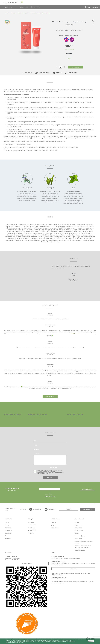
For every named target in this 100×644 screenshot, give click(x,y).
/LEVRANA (23, 509)
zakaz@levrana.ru (75, 334)
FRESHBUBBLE (33, 525)
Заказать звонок (37, 7)
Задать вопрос (72, 73)
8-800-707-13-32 (25, 7)
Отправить (50, 477)
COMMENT (54, 468)
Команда (7, 525)
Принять (91, 641)
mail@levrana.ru (58, 556)
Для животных (55, 528)
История (7, 522)
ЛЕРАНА (32, 533)
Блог (6, 536)
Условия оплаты (78, 528)
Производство (8, 528)
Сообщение (37, 454)
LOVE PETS (32, 528)
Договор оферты (78, 539)
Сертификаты (8, 533)
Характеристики (42, 73)
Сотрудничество (78, 525)
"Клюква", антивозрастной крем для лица (40, 13)
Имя (35, 441)
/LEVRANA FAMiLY (35, 509)
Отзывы (57, 73)
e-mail (35, 445)
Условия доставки (79, 530)
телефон (36, 449)
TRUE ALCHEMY (33, 530)
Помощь (77, 533)
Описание (27, 73)
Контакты (77, 522)
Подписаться (88, 509)
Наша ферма (8, 539)
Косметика (54, 522)
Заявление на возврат (80, 550)
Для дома (54, 525)
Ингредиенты (8, 530)
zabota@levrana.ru (59, 578)
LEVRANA (32, 522)
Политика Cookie (20, 642)
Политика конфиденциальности (82, 536)
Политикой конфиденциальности (46, 472)
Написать (73, 569)
